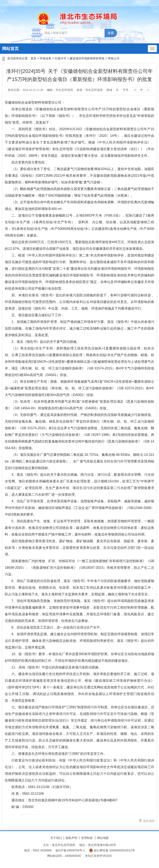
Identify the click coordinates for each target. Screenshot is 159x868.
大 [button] (135, 90)
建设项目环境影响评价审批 (87, 58)
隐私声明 (71, 838)
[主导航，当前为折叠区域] (152, 49)
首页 (33, 58)
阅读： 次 (113, 90)
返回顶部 (149, 821)
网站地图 (103, 838)
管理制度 (87, 838)
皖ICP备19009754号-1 (70, 850)
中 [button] (142, 90)
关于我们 (56, 838)
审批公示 (114, 58)
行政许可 (60, 58)
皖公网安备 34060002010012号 (112, 851)
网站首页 (10, 49)
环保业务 (46, 58)
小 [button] (148, 90)
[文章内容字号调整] (137, 90)
